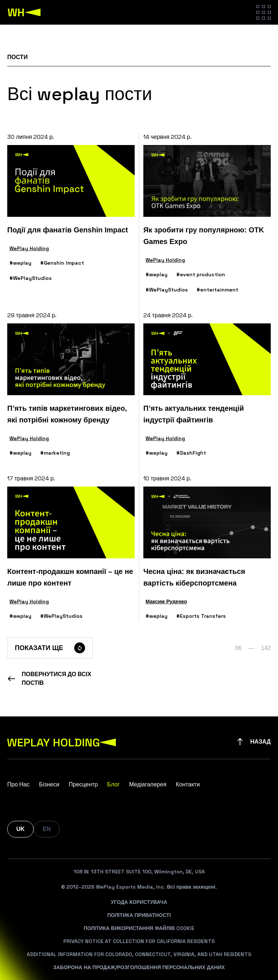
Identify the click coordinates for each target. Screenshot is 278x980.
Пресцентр (83, 784)
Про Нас (18, 784)
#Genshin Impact (62, 263)
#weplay (20, 263)
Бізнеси (49, 784)
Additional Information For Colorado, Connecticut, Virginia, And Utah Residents (139, 954)
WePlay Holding (29, 248)
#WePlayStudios (31, 278)
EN (47, 829)
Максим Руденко (166, 601)
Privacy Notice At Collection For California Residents (139, 941)
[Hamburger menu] (264, 12)
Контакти (188, 784)
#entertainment (217, 290)
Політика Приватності (139, 915)
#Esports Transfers (201, 616)
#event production (201, 274)
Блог (113, 784)
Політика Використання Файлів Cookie (139, 928)
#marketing (55, 453)
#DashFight (191, 453)
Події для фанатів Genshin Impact (68, 230)
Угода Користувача (139, 902)
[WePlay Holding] (24, 12)
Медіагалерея (148, 784)
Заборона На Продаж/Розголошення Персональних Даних (139, 967)
